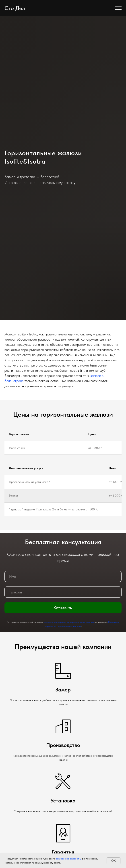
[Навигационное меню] (118, 8)
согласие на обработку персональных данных (69, 622)
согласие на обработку (68, 859)
